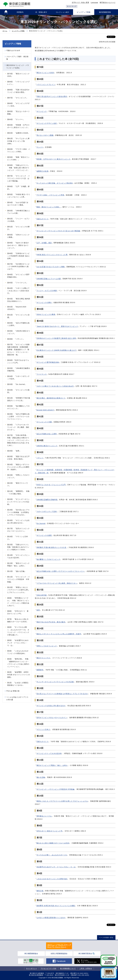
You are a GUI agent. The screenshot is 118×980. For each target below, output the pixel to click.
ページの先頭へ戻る (106, 937)
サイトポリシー (32, 968)
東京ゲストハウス (43, 658)
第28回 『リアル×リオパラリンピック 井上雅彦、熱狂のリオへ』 (18, 427)
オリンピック (42, 111)
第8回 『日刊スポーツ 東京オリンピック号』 (18, 612)
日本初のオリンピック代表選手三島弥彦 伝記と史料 (56, 338)
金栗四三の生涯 (42, 171)
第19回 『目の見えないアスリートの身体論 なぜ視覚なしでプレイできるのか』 (18, 512)
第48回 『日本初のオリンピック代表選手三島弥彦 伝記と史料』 (19, 256)
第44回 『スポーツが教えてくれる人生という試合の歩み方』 (18, 291)
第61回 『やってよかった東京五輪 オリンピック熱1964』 (18, 141)
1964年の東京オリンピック (47, 446)
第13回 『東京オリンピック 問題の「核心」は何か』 (19, 565)
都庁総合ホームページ (108, 2)
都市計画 (40, 891)
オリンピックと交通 (44, 422)
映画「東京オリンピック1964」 (49, 207)
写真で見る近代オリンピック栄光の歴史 (52, 96)
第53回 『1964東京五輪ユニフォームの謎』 (19, 212)
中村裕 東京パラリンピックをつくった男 (52, 255)
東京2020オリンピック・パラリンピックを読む (18, 67)
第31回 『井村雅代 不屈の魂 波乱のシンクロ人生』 (19, 399)
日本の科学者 (42, 595)
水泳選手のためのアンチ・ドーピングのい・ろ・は (56, 867)
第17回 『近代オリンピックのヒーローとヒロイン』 (18, 530)
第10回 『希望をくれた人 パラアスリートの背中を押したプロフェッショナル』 (18, 590)
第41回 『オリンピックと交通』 (18, 316)
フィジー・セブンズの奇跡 (47, 291)
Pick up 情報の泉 (13, 691)
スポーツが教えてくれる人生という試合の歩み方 (55, 386)
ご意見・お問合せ (86, 968)
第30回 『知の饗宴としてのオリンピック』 (18, 407)
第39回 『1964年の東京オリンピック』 (19, 332)
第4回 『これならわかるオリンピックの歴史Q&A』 (18, 652)
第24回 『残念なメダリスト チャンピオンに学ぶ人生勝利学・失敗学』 (19, 467)
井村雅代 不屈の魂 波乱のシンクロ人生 (51, 547)
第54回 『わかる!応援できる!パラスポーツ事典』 (18, 204)
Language (94, 2)
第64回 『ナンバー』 (16, 119)
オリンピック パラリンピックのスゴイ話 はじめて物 (57, 231)
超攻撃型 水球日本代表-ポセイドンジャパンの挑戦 (56, 906)
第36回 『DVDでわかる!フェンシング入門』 (18, 361)
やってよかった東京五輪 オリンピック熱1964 (55, 183)
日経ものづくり (42, 219)
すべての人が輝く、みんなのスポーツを (52, 855)
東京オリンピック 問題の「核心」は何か (52, 765)
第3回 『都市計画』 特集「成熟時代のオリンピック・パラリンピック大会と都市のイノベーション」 (18, 663)
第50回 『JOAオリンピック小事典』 (18, 236)
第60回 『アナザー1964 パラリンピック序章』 (19, 150)
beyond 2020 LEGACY (45, 410)
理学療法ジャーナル (44, 816)
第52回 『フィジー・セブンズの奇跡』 (18, 220)
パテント (40, 458)
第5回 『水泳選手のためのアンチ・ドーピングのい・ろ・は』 (18, 643)
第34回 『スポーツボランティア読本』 (18, 378)
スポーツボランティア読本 (47, 512)
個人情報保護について (68, 968)
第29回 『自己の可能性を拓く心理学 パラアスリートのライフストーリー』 (18, 417)
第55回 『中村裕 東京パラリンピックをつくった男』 (19, 196)
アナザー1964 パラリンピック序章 (50, 195)
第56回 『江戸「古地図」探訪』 (18, 188)
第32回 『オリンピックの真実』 (18, 391)
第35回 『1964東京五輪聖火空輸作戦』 (19, 369)
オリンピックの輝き (44, 303)
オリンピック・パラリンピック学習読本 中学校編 (55, 789)
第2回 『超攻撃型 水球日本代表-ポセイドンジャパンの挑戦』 (19, 675)
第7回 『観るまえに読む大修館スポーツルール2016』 (18, 620)
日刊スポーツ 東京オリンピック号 (49, 831)
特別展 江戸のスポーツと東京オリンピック (53, 159)
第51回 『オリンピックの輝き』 (18, 228)
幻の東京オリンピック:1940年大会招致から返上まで (57, 350)
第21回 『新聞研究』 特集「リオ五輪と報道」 (18, 492)
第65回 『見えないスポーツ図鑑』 (18, 113)
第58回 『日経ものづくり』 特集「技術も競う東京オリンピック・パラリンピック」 (18, 168)
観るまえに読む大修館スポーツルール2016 (53, 843)
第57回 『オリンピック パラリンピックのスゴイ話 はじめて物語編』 (18, 178)
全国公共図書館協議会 (59, 954)
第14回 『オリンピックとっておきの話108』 (18, 556)
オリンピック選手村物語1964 (48, 362)
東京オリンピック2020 (45, 73)
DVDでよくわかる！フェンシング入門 (51, 485)
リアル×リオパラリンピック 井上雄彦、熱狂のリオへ (57, 583)
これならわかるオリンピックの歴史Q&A (52, 879)
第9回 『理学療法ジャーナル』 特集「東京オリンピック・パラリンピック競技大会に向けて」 (18, 602)
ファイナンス (42, 374)
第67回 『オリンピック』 (18, 98)
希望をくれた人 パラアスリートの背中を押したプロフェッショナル (62, 801)
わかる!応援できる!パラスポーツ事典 (51, 267)
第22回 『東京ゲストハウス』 (18, 484)
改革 (38, 610)
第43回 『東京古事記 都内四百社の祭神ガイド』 (19, 300)
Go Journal (41, 523)
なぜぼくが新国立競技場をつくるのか (51, 918)
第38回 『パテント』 (16, 339)
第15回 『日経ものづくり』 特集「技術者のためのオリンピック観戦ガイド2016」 (19, 547)
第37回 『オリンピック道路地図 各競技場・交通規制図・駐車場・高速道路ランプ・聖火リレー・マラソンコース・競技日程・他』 (19, 350)
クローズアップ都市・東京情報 (17, 58)
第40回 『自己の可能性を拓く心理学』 (18, 324)
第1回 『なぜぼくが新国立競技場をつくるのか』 (18, 684)
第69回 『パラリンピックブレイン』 (18, 83)
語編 (78, 231)
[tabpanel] (59, 946)
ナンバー (40, 147)
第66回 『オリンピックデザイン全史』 (18, 105)
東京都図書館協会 (31, 954)
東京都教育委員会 (85, 954)
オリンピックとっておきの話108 (49, 753)
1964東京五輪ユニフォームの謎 (49, 279)
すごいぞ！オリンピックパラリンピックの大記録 (55, 682)
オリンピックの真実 (44, 535)
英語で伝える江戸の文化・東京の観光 (51, 622)
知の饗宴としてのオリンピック (48, 559)
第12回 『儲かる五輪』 (17, 571)
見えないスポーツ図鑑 (45, 135)
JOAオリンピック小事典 (46, 314)
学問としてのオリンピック (47, 646)
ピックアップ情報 (13, 44)
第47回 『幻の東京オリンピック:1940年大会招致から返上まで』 (18, 266)
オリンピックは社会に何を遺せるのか (51, 706)
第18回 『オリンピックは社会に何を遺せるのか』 (18, 522)
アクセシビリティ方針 (49, 968)
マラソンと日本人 (43, 729)
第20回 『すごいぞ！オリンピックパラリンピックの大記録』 (18, 502)
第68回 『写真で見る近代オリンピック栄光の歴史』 (18, 91)
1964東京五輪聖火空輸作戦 (47, 500)
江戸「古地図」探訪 (44, 243)
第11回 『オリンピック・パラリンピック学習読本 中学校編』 (18, 579)
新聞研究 (40, 670)
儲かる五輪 (41, 777)
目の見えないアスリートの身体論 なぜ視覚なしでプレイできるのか (62, 694)
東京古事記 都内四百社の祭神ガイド (51, 398)
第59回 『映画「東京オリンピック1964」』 (18, 158)
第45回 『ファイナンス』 (18, 283)
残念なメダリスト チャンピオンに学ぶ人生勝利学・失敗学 (59, 634)
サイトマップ (72, 6)
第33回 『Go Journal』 (17, 384)
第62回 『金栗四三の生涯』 (18, 133)
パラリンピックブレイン (46, 85)
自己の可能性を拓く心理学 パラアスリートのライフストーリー (60, 571)
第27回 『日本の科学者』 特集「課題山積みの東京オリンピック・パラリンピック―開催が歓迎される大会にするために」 (18, 440)
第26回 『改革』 (14, 451)
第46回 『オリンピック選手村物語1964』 (18, 276)
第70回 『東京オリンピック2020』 (18, 75)
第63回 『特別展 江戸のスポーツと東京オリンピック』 (18, 126)
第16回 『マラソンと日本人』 (18, 538)
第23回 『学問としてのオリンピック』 (18, 476)
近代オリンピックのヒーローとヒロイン (52, 718)
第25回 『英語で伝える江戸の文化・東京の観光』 (18, 458)
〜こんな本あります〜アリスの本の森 (17, 698)
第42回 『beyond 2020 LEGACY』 (17, 308)
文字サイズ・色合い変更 (80, 2)
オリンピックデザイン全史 (47, 123)
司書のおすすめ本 (13, 50)
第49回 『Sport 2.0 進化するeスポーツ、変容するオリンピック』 (18, 245)
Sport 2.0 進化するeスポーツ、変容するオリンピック (57, 326)
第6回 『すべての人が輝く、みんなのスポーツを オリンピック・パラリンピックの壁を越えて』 (18, 631)
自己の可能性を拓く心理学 (47, 434)
